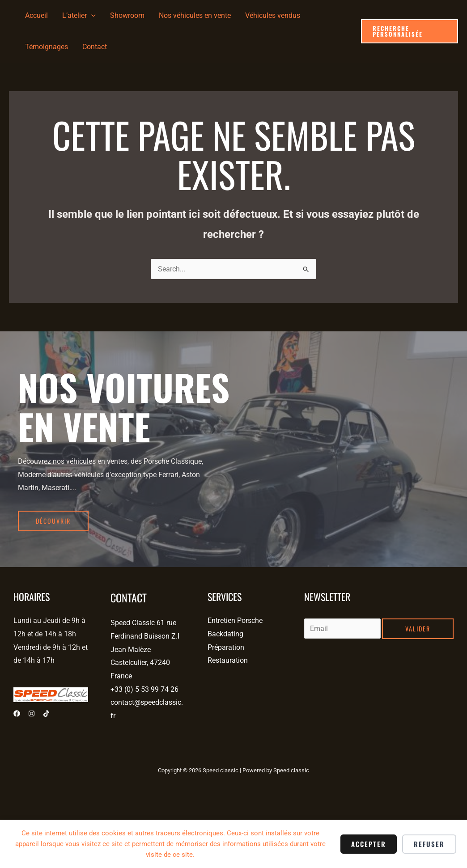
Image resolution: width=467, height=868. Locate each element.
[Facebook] (17, 713)
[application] (91, 16)
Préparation (226, 647)
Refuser (429, 844)
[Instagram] (32, 713)
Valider (418, 629)
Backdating (225, 634)
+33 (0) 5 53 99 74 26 (144, 689)
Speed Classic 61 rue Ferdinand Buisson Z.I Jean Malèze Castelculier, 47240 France (145, 649)
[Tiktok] (46, 713)
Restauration (228, 660)
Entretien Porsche (235, 620)
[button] (410, 31)
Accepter (369, 844)
